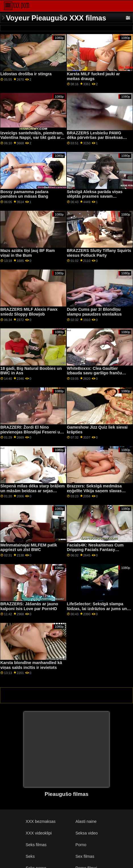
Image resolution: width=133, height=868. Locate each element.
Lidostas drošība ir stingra (26, 74)
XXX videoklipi (39, 833)
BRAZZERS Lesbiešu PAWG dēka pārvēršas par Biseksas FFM (95, 138)
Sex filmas (85, 856)
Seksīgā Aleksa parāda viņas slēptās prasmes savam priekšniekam (95, 196)
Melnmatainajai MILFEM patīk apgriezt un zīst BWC (29, 547)
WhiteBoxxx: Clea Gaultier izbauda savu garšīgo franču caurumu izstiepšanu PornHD (95, 373)
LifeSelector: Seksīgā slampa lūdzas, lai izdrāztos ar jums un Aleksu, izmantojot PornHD (97, 609)
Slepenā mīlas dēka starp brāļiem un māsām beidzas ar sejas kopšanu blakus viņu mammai (33, 491)
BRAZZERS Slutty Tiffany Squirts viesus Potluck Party (99, 253)
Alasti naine (86, 821)
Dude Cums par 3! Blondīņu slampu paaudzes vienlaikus (94, 312)
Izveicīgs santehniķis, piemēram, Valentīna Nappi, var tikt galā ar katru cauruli (32, 138)
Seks (30, 856)
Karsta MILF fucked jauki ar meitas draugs (93, 76)
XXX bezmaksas (40, 821)
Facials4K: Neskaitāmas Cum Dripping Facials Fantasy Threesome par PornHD (95, 550)
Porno (81, 845)
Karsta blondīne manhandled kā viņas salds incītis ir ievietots (31, 665)
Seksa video (87, 833)
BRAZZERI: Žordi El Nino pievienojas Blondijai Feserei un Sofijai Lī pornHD (31, 432)
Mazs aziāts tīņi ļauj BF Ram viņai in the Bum (28, 253)
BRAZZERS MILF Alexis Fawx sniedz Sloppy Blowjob (29, 312)
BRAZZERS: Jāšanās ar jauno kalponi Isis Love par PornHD (29, 606)
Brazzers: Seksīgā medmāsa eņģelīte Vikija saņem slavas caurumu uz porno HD (94, 491)
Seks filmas (36, 845)
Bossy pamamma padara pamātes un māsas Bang (24, 194)
